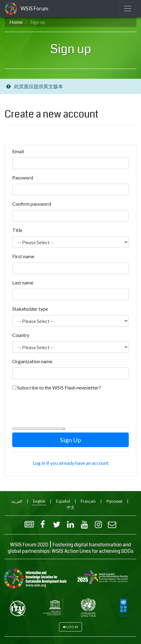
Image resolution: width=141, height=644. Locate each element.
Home (16, 22)
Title (17, 230)
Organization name (32, 361)
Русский (114, 501)
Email (18, 151)
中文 (71, 507)
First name (23, 256)
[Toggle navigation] (128, 9)
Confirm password (32, 204)
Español (63, 501)
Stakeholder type (30, 309)
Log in (72, 627)
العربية (17, 501)
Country (21, 335)
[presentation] (59, 411)
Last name (23, 282)
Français (88, 501)
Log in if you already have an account (71, 463)
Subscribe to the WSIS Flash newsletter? (59, 387)
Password (23, 177)
